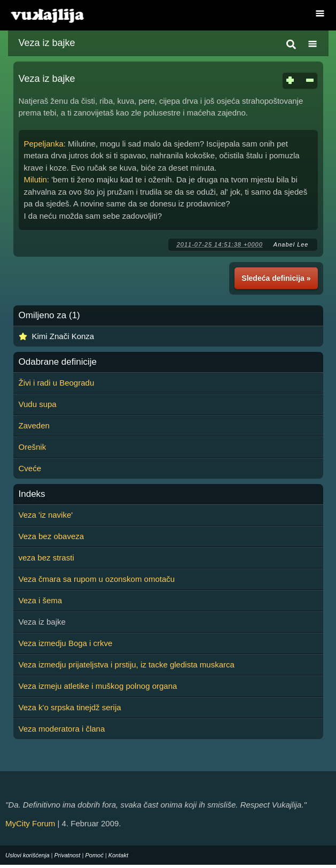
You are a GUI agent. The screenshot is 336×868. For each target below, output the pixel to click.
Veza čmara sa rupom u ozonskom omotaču (97, 579)
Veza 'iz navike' (46, 515)
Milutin (36, 179)
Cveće (30, 468)
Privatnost (68, 855)
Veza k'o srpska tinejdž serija (70, 707)
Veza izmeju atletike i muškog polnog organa (98, 686)
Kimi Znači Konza (63, 336)
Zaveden (34, 425)
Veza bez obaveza (52, 536)
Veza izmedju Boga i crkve (66, 643)
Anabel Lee (291, 244)
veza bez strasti (46, 558)
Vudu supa (38, 404)
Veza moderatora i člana (62, 729)
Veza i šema (41, 600)
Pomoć (94, 855)
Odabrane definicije (58, 362)
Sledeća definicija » (276, 278)
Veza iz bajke (47, 43)
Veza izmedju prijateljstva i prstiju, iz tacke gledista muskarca (127, 665)
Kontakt (118, 855)
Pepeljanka (44, 144)
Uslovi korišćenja (28, 855)
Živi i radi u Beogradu (57, 383)
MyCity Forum (30, 823)
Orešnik (33, 447)
